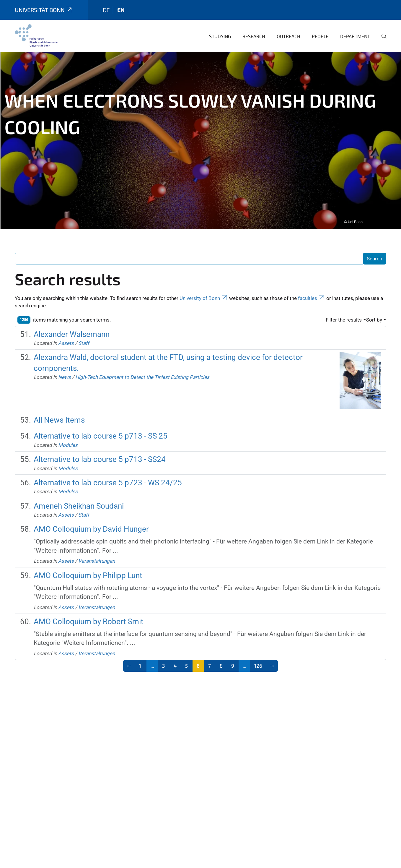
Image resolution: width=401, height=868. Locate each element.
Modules (68, 437)
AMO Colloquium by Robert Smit (89, 613)
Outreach (288, 28)
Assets (66, 335)
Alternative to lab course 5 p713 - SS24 (100, 451)
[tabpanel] (200, 132)
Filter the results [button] (344, 311)
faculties (312, 290)
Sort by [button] (374, 311)
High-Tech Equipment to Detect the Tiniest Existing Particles (142, 369)
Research (254, 28)
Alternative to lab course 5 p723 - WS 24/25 (108, 474)
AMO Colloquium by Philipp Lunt (88, 567)
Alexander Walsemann (72, 326)
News (65, 369)
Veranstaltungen (97, 553)
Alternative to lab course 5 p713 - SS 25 (101, 428)
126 (258, 657)
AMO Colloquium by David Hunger (91, 521)
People (320, 28)
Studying (220, 28)
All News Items (59, 412)
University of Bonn (204, 290)
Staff (84, 335)
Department (355, 28)
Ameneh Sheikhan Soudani (79, 498)
